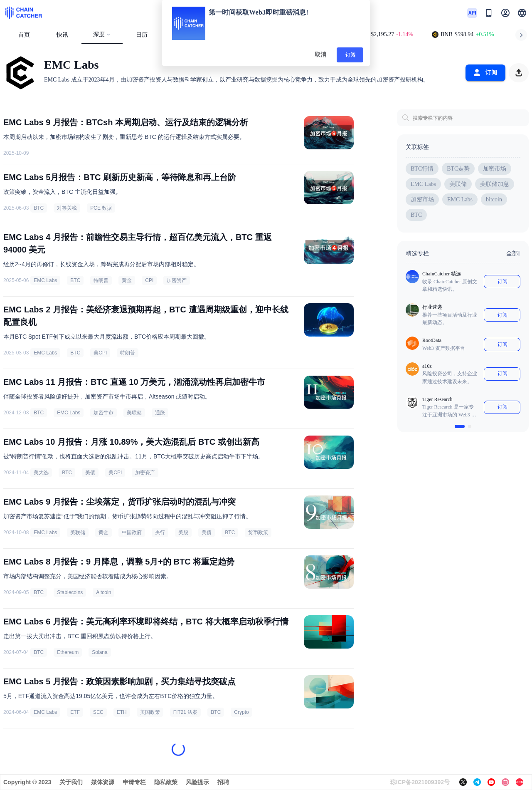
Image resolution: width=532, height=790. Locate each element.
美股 (183, 532)
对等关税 (67, 208)
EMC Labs (45, 280)
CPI (149, 280)
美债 (90, 473)
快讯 (62, 35)
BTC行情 (422, 169)
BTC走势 (458, 169)
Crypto (241, 712)
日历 (142, 35)
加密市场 (495, 169)
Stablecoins (70, 592)
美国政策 (150, 712)
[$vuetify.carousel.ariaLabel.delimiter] (460, 426)
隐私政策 (166, 782)
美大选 (41, 473)
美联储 (134, 413)
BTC (39, 208)
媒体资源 (103, 782)
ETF (75, 712)
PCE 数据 (101, 208)
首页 (24, 35)
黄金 (127, 280)
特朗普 (101, 280)
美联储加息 (495, 184)
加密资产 (177, 280)
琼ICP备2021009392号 (420, 782)
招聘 (223, 782)
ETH (122, 712)
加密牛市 (103, 413)
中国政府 (132, 532)
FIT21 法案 (186, 712)
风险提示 (197, 782)
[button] (522, 13)
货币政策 (258, 532)
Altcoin (103, 592)
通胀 (160, 413)
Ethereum (68, 652)
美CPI (100, 353)
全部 (513, 253)
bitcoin (494, 199)
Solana (100, 652)
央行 (160, 532)
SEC (98, 712)
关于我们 (71, 782)
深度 (102, 34)
